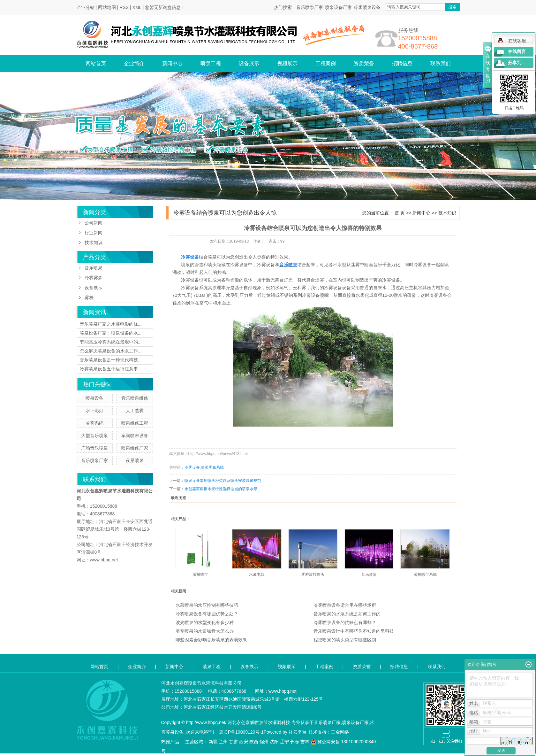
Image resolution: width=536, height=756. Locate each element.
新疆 (213, 742)
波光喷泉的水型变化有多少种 (205, 622)
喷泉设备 (94, 398)
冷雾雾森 (94, 278)
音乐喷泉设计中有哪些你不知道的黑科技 (354, 631)
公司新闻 (94, 223)
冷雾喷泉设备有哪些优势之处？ (207, 614)
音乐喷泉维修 (135, 398)
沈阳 (274, 742)
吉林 (305, 742)
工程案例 (326, 63)
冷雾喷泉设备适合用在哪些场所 (345, 605)
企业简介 (134, 63)
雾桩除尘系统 (425, 575)
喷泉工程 (211, 63)
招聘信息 (402, 63)
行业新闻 (94, 233)
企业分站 (86, 7)
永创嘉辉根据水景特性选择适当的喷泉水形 (221, 489)
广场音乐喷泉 (94, 448)
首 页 (400, 213)
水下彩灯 (94, 411)
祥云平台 (298, 732)
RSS (124, 7)
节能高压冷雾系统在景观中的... (111, 342)
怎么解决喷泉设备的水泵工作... (111, 351)
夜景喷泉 (135, 460)
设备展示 (249, 63)
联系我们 (441, 63)
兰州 (223, 742)
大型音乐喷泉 (94, 436)
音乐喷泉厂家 (310, 7)
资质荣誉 (364, 63)
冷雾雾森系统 (212, 467)
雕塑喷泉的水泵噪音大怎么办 (205, 631)
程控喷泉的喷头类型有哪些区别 (345, 640)
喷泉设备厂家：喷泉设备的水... (111, 333)
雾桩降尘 (200, 575)
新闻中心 (172, 63)
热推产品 (170, 742)
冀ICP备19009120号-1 (241, 732)
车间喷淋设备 (135, 436)
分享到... (516, 63)
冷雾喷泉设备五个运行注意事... (111, 369)
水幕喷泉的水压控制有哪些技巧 (207, 605)
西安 (244, 742)
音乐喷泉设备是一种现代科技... (111, 360)
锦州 (264, 742)
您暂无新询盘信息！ (165, 7)
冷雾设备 (192, 467)
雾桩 (89, 298)
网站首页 (96, 63)
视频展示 (287, 63)
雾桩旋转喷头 (313, 575)
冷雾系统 (94, 423)
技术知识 (94, 243)
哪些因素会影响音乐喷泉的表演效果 (211, 640)
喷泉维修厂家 (135, 448)
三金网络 (340, 732)
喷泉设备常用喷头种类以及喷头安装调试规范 (223, 481)
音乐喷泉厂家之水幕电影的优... (111, 324)
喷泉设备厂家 (338, 7)
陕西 (254, 742)
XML (137, 7)
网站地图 (107, 7)
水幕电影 (257, 575)
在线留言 (517, 52)
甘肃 (233, 742)
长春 (295, 742)
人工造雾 (135, 411)
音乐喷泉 (94, 268)
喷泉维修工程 (135, 423)
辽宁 (284, 742)
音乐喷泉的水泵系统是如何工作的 (347, 614)
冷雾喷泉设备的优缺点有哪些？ (345, 622)
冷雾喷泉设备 (367, 7)
